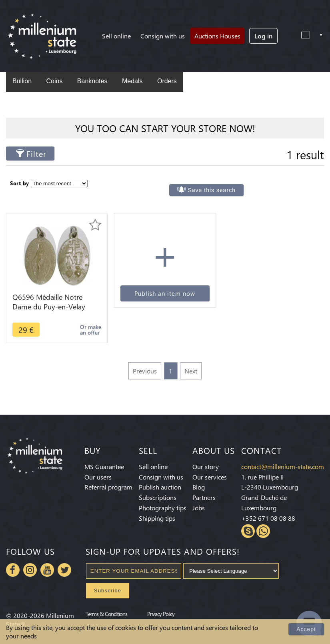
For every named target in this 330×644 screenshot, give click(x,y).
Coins (54, 81)
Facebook (13, 570)
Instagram (30, 570)
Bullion (22, 81)
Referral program (108, 487)
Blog (199, 487)
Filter (36, 153)
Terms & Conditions (106, 614)
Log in (263, 36)
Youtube (47, 570)
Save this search (212, 190)
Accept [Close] (306, 629)
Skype (248, 531)
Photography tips (163, 508)
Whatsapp (263, 531)
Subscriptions (158, 497)
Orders (167, 81)
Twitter (64, 570)
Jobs (199, 508)
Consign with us (163, 36)
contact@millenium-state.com (283, 466)
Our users (98, 477)
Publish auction (160, 487)
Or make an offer (91, 330)
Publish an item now (165, 293)
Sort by (20, 183)
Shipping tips (157, 518)
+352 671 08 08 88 (268, 518)
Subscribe (108, 591)
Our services (210, 477)
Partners (204, 497)
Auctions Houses (217, 36)
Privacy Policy (161, 614)
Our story (206, 466)
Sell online (116, 36)
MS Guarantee (104, 466)
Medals (132, 81)
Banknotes (92, 81)
